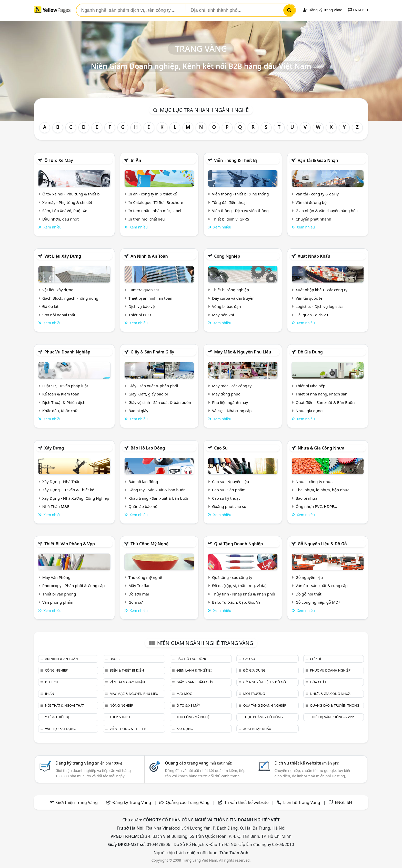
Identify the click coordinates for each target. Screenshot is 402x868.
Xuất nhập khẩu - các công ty (321, 290)
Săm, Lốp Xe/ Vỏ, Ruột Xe (65, 211)
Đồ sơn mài (139, 594)
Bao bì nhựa (306, 498)
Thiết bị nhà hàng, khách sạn (321, 394)
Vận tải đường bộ (311, 202)
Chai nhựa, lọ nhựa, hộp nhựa (323, 490)
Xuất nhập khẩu (314, 256)
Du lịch (51, 682)
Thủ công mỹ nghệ (149, 544)
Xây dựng (54, 448)
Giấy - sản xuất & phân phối (153, 386)
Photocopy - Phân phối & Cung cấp (74, 585)
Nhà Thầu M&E (56, 506)
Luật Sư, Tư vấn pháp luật (65, 386)
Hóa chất (318, 682)
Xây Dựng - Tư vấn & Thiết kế (68, 490)
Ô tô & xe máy (59, 160)
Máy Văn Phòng (56, 577)
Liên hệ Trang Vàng (302, 802)
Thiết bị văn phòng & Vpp (70, 544)
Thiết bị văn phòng (59, 594)
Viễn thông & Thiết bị (235, 160)
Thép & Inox (120, 717)
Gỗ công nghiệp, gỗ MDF (318, 602)
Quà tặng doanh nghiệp (238, 544)
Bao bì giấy (138, 411)
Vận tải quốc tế (309, 298)
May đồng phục (226, 394)
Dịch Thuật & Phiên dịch (64, 402)
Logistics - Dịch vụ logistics (319, 306)
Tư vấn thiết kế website (247, 802)
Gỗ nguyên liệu (309, 577)
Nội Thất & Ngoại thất (64, 705)
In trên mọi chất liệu (147, 219)
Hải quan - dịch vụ (312, 315)
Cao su (221, 448)
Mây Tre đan (139, 585)
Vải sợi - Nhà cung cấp (232, 411)
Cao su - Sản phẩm (229, 490)
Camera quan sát (144, 290)
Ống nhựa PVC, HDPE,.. (316, 506)
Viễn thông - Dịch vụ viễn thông (240, 211)
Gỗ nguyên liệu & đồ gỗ (322, 544)
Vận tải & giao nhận (318, 160)
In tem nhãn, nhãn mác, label (155, 211)
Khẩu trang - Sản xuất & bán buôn (159, 498)
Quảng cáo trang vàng (198, 763)
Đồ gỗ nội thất (309, 594)
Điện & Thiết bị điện (127, 670)
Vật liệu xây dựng (63, 256)
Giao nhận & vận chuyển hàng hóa (327, 211)
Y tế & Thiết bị (57, 717)
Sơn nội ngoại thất (59, 315)
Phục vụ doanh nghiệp (67, 352)
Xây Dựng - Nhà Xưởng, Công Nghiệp (76, 498)
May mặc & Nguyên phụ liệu (243, 352)
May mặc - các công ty (232, 386)
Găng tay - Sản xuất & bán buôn (157, 490)
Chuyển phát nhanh (313, 219)
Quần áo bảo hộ (143, 506)
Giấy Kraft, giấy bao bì (148, 394)
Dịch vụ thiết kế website (307, 763)
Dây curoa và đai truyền (233, 298)
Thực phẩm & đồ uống (263, 717)
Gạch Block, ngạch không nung (70, 298)
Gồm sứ (135, 602)
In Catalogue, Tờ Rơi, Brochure (156, 202)
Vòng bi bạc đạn (227, 306)
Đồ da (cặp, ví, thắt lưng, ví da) (239, 585)
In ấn (136, 160)
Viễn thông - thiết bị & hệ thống (240, 194)
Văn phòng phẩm (58, 602)
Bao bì (115, 659)
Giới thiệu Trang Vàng (77, 802)
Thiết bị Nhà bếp (310, 386)
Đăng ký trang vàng (89, 763)
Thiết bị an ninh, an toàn (150, 298)
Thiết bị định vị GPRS (231, 219)
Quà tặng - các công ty (232, 577)
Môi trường (254, 694)
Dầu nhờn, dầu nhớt (61, 219)
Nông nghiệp (121, 705)
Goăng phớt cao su (229, 506)
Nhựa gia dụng (309, 411)
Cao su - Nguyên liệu (231, 482)
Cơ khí (316, 659)
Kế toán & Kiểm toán (61, 394)
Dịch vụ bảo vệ (142, 306)
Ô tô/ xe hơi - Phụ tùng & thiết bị (72, 194)
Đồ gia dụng (310, 352)
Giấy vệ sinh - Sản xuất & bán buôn (160, 402)
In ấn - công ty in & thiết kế (153, 194)
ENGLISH (358, 10)
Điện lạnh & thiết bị (194, 670)
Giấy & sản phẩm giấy (152, 352)
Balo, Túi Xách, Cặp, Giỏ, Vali (237, 602)
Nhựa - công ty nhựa (314, 482)
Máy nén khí (223, 315)
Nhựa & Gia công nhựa (321, 448)
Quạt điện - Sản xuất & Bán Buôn (325, 402)
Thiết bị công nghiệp (230, 290)
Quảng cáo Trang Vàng (188, 802)
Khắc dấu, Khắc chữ (60, 411)
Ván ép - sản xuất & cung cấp (322, 585)
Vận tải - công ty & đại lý (317, 194)
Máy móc (184, 694)
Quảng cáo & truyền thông (335, 705)
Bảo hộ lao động (148, 448)
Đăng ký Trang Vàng (323, 10)
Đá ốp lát (50, 306)
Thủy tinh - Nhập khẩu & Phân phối (244, 594)
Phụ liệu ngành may (230, 402)
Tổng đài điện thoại (229, 202)
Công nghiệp (227, 256)
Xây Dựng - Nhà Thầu (61, 482)
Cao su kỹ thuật (226, 498)
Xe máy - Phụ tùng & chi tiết (67, 202)
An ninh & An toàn (149, 256)
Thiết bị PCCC (140, 315)
